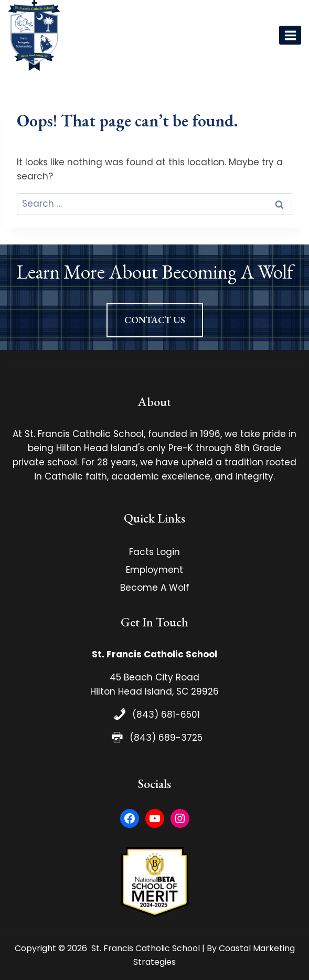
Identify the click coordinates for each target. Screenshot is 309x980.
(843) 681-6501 (166, 715)
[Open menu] (290, 35)
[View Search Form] (264, 35)
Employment (154, 570)
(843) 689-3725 (166, 738)
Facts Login (154, 552)
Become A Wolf (155, 588)
